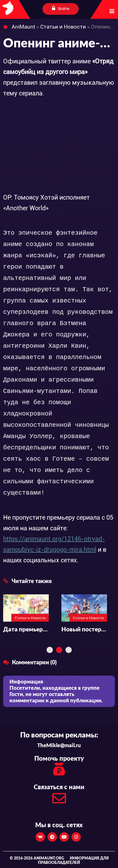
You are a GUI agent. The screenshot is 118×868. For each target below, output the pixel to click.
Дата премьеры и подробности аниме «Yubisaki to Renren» (26, 630)
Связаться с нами (59, 796)
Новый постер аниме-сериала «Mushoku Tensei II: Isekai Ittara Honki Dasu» (84, 630)
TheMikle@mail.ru (59, 745)
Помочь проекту (59, 766)
